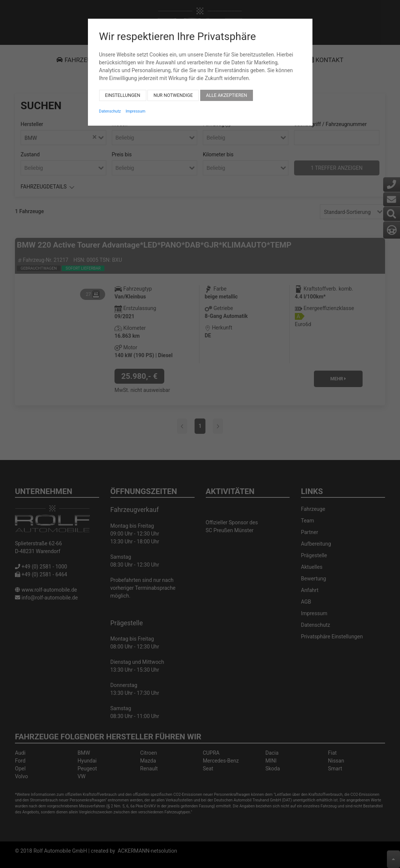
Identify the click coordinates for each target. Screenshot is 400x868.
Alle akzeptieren (227, 89)
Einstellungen (123, 89)
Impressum (136, 105)
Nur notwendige (173, 89)
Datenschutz (110, 105)
